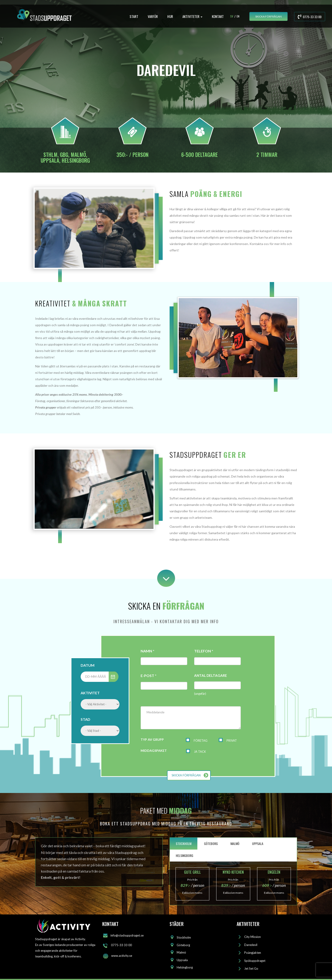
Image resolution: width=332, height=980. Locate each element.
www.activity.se (122, 956)
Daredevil (251, 945)
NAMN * (148, 651)
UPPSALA (258, 843)
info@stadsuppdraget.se (127, 935)
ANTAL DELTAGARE (211, 675)
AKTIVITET (90, 693)
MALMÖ (235, 843)
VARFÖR (153, 16)
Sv (232, 16)
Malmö (181, 952)
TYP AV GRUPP (152, 739)
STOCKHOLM (184, 843)
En (238, 16)
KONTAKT (218, 16)
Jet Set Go (251, 968)
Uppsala (182, 960)
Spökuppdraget (255, 961)
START (134, 16)
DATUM (88, 665)
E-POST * (149, 676)
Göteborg (183, 945)
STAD (85, 719)
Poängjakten (253, 953)
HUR (170, 16)
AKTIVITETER (192, 16)
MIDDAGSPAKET (154, 751)
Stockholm (184, 937)
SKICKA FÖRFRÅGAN (268, 16)
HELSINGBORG (184, 855)
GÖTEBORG (211, 843)
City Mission (253, 937)
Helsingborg (185, 967)
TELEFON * (204, 651)
